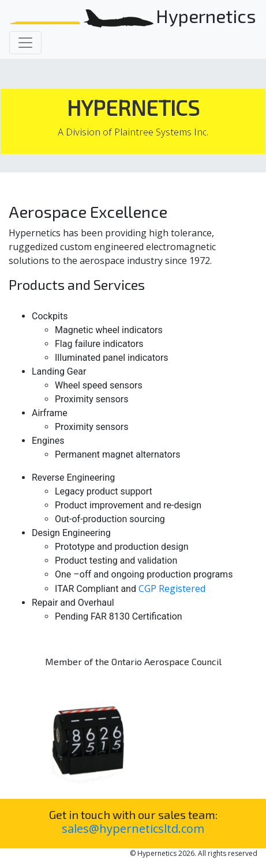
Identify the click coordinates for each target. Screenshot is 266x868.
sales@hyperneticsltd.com (133, 829)
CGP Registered (172, 588)
